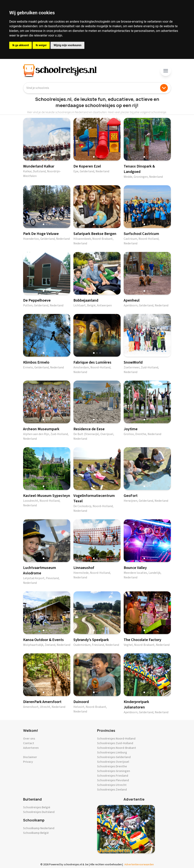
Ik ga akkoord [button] (21, 45)
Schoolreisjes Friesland (113, 776)
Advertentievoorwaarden (139, 865)
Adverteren (31, 748)
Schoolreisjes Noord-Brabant (117, 748)
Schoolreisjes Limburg (112, 752)
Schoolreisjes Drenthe (112, 766)
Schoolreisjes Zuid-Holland (115, 743)
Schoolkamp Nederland (39, 828)
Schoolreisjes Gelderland (114, 757)
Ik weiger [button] (41, 45)
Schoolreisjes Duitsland (39, 812)
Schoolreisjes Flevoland (113, 780)
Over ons (29, 739)
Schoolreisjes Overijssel (113, 762)
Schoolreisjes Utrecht (112, 785)
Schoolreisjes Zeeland (112, 790)
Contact (29, 743)
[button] (44, 157)
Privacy (28, 762)
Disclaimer (30, 757)
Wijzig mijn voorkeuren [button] (67, 45)
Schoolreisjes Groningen (114, 771)
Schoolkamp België (36, 833)
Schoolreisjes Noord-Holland (116, 739)
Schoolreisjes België (37, 807)
